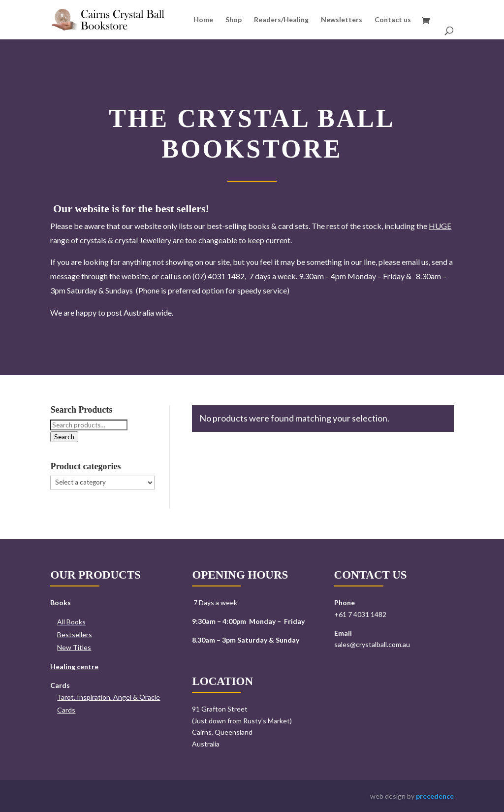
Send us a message (369, 679)
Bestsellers (75, 634)
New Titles (74, 647)
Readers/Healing (281, 20)
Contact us (393, 20)
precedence (435, 796)
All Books (71, 622)
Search (64, 437)
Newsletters (342, 20)
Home (203, 20)
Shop (234, 20)
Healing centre (74, 666)
